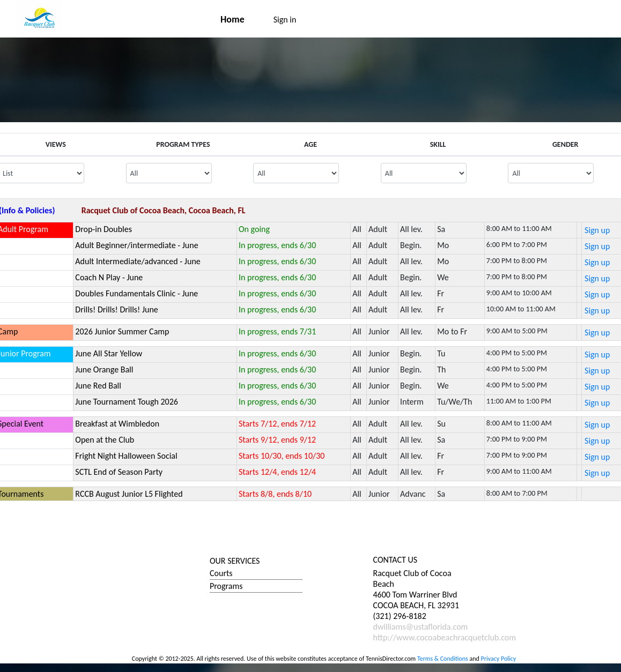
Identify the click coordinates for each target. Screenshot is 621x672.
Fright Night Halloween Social (126, 456)
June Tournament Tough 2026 (127, 402)
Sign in (285, 20)
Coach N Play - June (109, 277)
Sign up (597, 230)
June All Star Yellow (109, 353)
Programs (226, 586)
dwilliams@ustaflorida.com (421, 627)
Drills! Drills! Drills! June (116, 309)
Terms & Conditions (443, 659)
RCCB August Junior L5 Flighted (129, 494)
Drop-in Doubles (103, 229)
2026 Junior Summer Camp (122, 331)
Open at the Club (105, 440)
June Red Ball (98, 386)
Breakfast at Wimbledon (117, 424)
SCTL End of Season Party (119, 472)
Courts (221, 573)
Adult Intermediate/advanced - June (138, 261)
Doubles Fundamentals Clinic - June (136, 293)
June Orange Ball (104, 369)
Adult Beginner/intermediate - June (136, 245)
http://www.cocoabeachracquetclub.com (445, 637)
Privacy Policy (499, 659)
